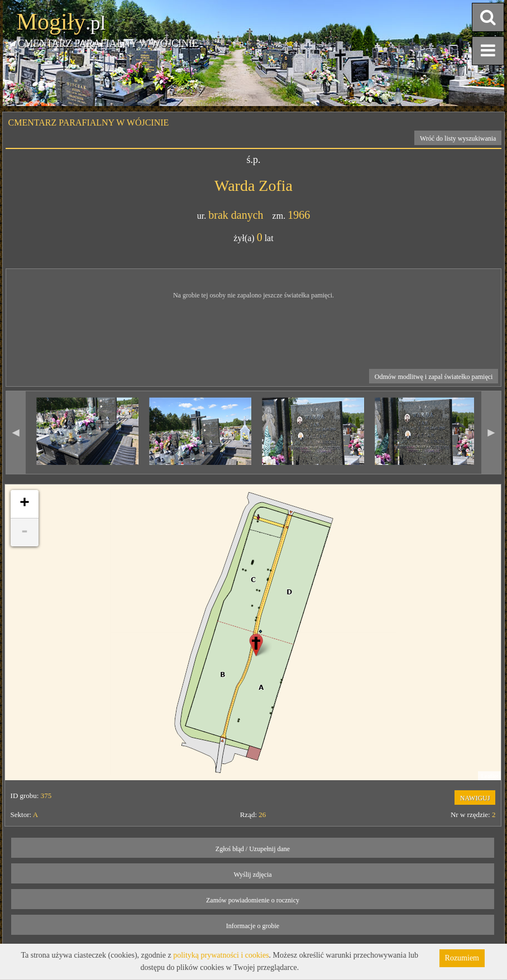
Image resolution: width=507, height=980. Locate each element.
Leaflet (489, 776)
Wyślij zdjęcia (252, 875)
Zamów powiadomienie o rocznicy (253, 900)
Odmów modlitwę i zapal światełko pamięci (434, 377)
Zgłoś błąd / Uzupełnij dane (253, 849)
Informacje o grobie (253, 926)
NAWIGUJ (475, 798)
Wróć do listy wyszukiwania (458, 138)
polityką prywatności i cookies (221, 955)
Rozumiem (462, 958)
